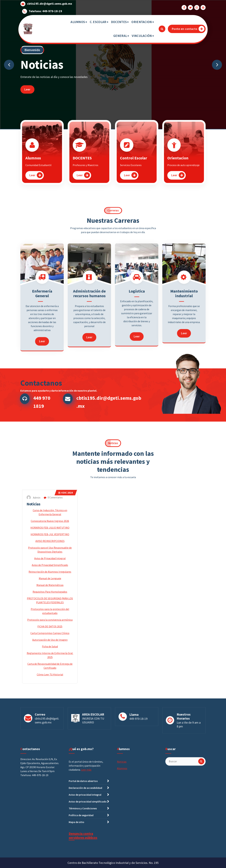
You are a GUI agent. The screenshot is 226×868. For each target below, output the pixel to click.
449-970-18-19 (138, 742)
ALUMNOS (78, 22)
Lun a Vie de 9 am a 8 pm (189, 748)
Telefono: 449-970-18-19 (45, 10)
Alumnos (33, 165)
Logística (137, 387)
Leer (27, 89)
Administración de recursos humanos (89, 389)
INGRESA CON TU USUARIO (93, 744)
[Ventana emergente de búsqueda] (162, 29)
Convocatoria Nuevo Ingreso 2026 (50, 693)
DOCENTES (119, 22)
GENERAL (120, 36)
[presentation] (9, 65)
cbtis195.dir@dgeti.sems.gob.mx (50, 2)
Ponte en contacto (188, 29)
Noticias (33, 676)
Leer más (86, 857)
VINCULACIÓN (142, 36)
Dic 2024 (66, 665)
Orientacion (178, 165)
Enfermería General (42, 389)
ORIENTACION (142, 22)
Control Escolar (134, 165)
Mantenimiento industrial (184, 389)
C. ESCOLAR (98, 22)
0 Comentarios (53, 670)
